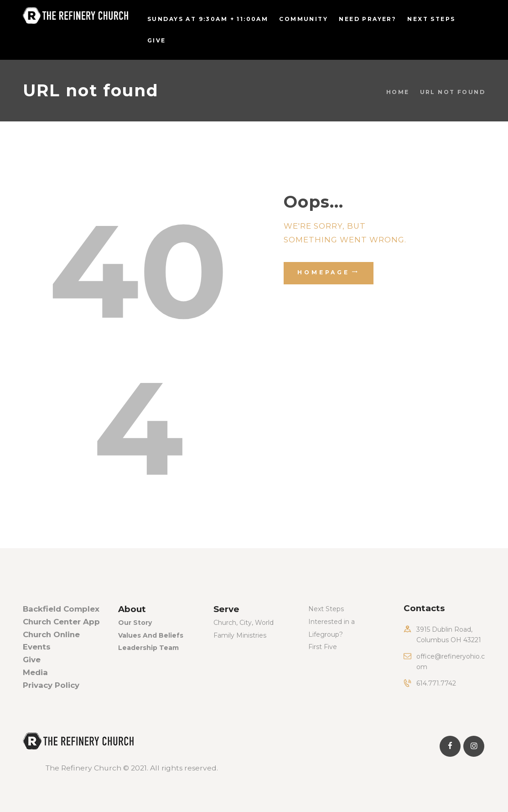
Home (398, 92)
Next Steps (326, 609)
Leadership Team (148, 648)
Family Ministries (240, 635)
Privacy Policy (51, 685)
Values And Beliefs (151, 635)
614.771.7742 (436, 683)
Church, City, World (244, 623)
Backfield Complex (61, 609)
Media (35, 672)
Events (37, 647)
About (132, 609)
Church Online (51, 634)
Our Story (135, 623)
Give (32, 660)
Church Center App (61, 622)
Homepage (324, 272)
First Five (323, 647)
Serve (226, 609)
